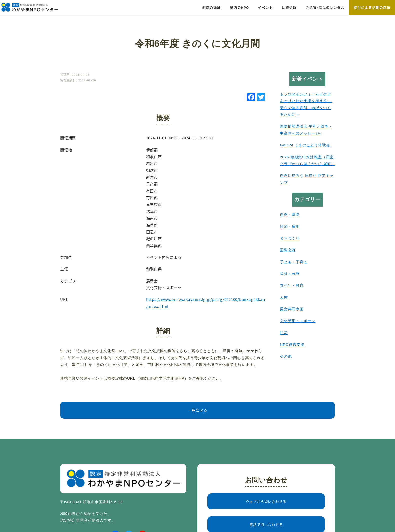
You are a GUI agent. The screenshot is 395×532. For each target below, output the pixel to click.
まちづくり (290, 238)
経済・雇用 (290, 226)
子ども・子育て (294, 262)
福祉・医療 (290, 274)
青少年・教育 (292, 285)
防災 (284, 333)
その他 (286, 356)
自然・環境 (290, 214)
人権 (284, 297)
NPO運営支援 (292, 345)
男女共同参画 (292, 309)
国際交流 (288, 250)
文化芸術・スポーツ (298, 321)
